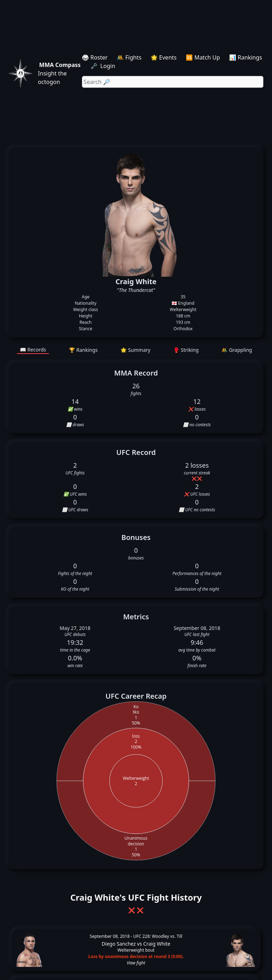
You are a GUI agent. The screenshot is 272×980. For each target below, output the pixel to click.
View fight (136, 963)
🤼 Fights (129, 57)
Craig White (157, 944)
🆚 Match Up (203, 57)
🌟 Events (163, 57)
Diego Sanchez (119, 944)
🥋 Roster (95, 57)
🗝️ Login (103, 66)
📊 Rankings (246, 57)
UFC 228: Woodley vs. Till (158, 936)
